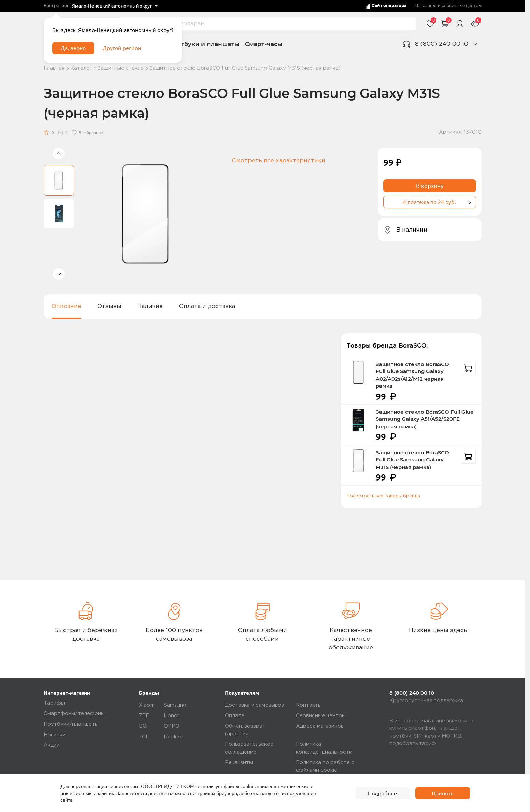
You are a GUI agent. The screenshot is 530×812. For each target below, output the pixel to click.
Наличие (150, 306)
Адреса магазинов (320, 726)
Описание (66, 306)
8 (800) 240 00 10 (442, 44)
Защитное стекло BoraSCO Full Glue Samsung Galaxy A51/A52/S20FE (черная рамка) (425, 419)
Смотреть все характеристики (279, 161)
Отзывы (109, 306)
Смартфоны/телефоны (74, 714)
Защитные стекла (121, 68)
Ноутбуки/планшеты (71, 724)
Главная (54, 68)
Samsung (175, 705)
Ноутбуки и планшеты (204, 44)
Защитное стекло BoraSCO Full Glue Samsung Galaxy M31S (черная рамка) (412, 460)
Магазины (425, 6)
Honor (172, 716)
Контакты (309, 705)
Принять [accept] (443, 793)
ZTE (144, 716)
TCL (144, 737)
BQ (143, 726)
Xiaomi (147, 705)
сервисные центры (462, 6)
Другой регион (127, 50)
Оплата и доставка (207, 306)
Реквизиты (239, 762)
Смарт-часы (264, 44)
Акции (52, 745)
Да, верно (75, 50)
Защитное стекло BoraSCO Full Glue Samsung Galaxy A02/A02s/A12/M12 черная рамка (412, 375)
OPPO (172, 726)
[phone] (475, 44)
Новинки (55, 735)
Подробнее (383, 793)
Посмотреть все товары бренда (383, 496)
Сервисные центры (321, 716)
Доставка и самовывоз (254, 705)
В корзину (430, 186)
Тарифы (54, 703)
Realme (173, 737)
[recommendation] (468, 368)
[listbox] (115, 6)
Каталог (81, 68)
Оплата (235, 716)
